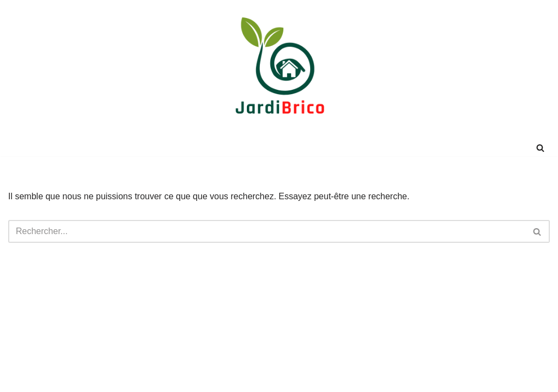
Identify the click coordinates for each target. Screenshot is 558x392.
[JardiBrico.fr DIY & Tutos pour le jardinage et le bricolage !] (279, 70)
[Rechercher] (540, 148)
